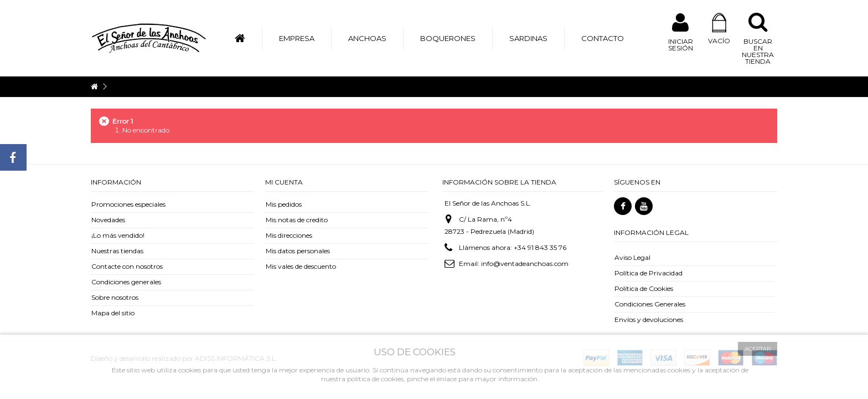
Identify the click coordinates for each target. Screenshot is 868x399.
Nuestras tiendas (117, 251)
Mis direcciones (289, 235)
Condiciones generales (126, 282)
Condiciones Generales (650, 304)
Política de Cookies (644, 288)
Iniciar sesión (681, 44)
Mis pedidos (284, 204)
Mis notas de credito (297, 220)
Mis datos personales (298, 251)
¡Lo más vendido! (118, 235)
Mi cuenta (284, 182)
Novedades (108, 220)
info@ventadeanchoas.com (525, 264)
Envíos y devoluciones (649, 319)
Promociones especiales (128, 204)
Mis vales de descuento (301, 266)
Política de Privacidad (649, 273)
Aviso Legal (632, 257)
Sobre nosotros (115, 297)
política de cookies (375, 379)
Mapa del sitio (113, 313)
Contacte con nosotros (127, 266)
